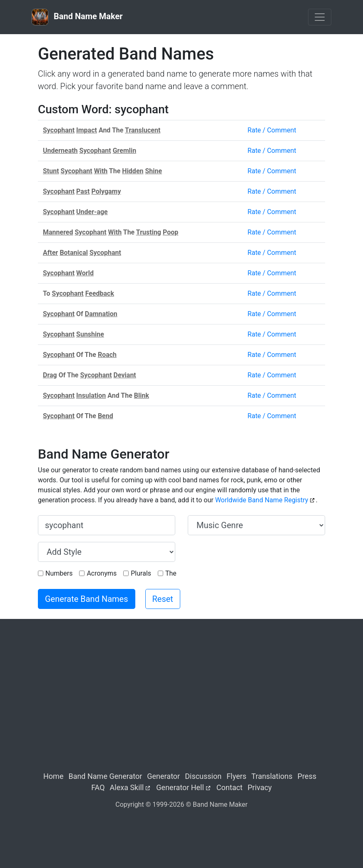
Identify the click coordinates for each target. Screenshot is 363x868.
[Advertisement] (181, 702)
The (171, 573)
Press (307, 776)
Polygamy (106, 191)
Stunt (51, 171)
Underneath (60, 151)
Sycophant (59, 130)
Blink (142, 395)
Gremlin (125, 151)
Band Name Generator (105, 776)
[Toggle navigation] (320, 17)
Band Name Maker (77, 17)
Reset (163, 599)
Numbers (59, 573)
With (101, 171)
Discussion (203, 776)
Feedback (100, 293)
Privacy (260, 787)
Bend (106, 416)
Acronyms (102, 573)
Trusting (149, 232)
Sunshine (90, 334)
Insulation (91, 395)
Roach (107, 355)
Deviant (125, 375)
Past (83, 191)
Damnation (101, 314)
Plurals (141, 573)
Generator (163, 776)
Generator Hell (180, 787)
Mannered (58, 232)
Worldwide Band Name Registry (262, 500)
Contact (230, 787)
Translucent (143, 130)
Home (53, 776)
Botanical (74, 253)
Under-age (92, 212)
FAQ (98, 787)
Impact (87, 130)
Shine (153, 171)
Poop (170, 232)
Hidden (133, 171)
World (85, 273)
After (50, 253)
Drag (50, 375)
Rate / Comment (272, 130)
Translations (272, 776)
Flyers (236, 776)
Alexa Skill (127, 787)
